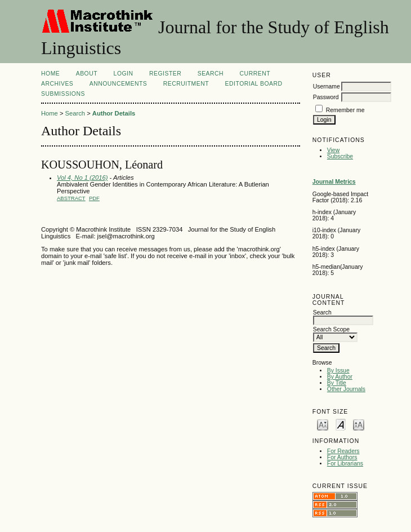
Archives (57, 84)
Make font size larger (359, 424)
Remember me (345, 110)
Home (50, 74)
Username (327, 87)
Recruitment (186, 84)
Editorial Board (254, 84)
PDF (94, 198)
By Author (340, 377)
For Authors (342, 457)
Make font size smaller (323, 424)
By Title (337, 383)
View (333, 150)
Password (326, 97)
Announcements (119, 84)
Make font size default (341, 424)
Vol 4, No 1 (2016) (82, 178)
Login (124, 74)
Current (255, 74)
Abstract (71, 198)
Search (211, 74)
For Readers (343, 451)
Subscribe (340, 156)
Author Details (114, 113)
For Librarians (345, 464)
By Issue (338, 371)
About (87, 74)
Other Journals (346, 389)
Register (165, 74)
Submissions (63, 94)
